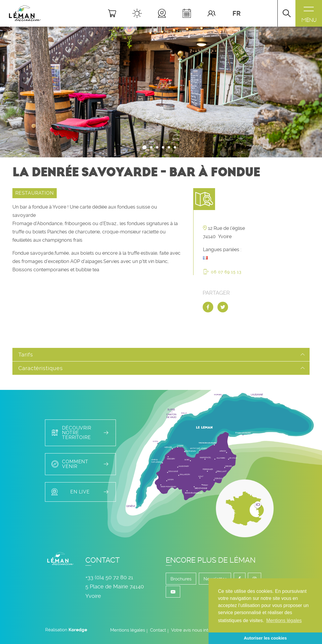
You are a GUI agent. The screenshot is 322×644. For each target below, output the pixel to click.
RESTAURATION (35, 193)
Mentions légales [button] (284, 620)
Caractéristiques (40, 368)
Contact (158, 630)
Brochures (181, 579)
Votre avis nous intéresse (196, 630)
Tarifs (26, 355)
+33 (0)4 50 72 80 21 (109, 577)
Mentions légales (128, 630)
